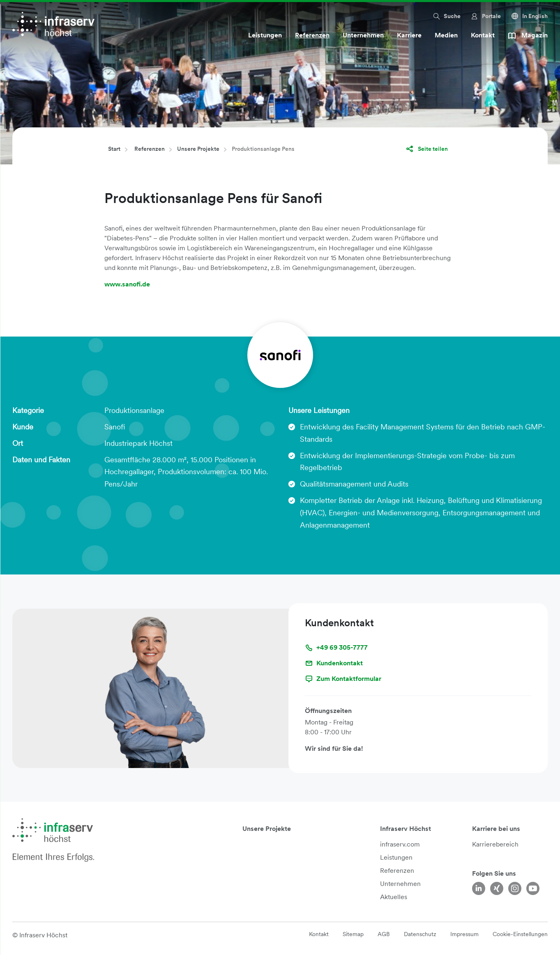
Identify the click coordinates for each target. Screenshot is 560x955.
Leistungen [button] (265, 35)
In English (529, 16)
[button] (446, 16)
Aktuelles (394, 897)
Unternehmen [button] (363, 35)
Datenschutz (420, 934)
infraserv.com (400, 844)
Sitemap (353, 934)
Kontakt (483, 35)
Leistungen (396, 857)
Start (114, 149)
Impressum (464, 934)
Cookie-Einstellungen (520, 934)
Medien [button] (446, 35)
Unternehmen (400, 884)
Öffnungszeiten (328, 711)
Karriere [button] (409, 35)
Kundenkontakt (334, 663)
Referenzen (150, 149)
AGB (384, 934)
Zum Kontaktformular (343, 679)
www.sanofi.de (127, 284)
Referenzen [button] (312, 35)
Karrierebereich (495, 844)
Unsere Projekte (198, 149)
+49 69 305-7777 (336, 648)
